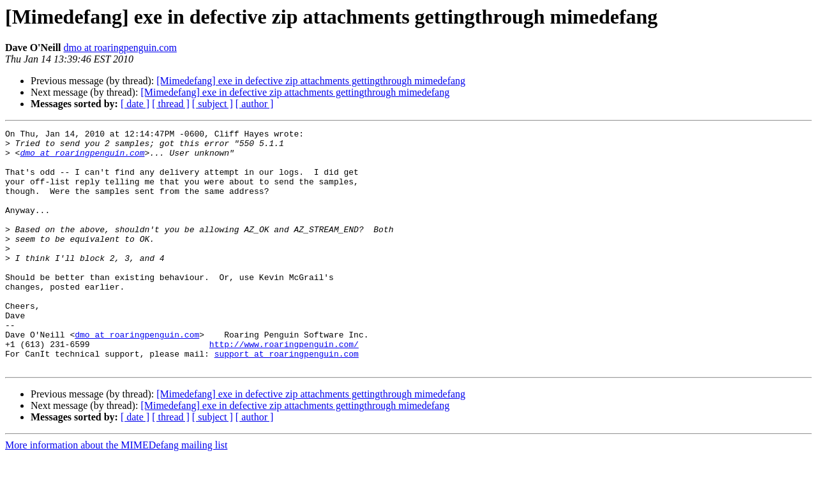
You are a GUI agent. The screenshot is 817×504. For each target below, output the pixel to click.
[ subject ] (213, 104)
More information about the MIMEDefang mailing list (116, 493)
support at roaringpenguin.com (287, 399)
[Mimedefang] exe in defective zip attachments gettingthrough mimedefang (311, 81)
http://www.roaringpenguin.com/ (284, 388)
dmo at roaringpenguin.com (120, 48)
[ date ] (135, 104)
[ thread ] (171, 104)
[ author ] (255, 104)
